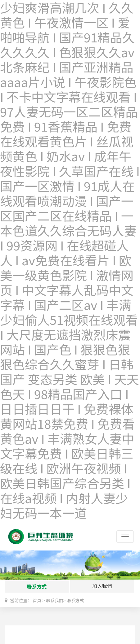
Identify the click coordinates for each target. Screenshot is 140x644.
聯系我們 (54, 600)
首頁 (37, 600)
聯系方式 (37, 586)
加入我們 (102, 586)
